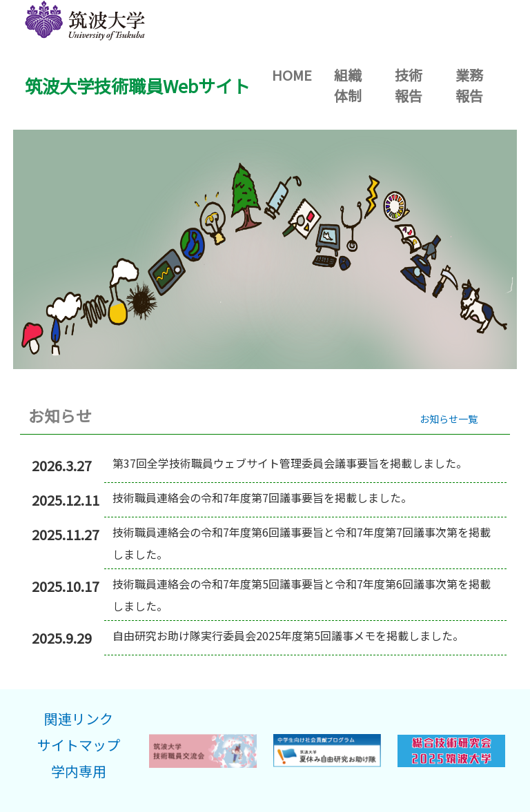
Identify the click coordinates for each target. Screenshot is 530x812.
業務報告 (469, 85)
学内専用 (79, 771)
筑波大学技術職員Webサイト (137, 86)
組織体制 (348, 85)
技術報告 (409, 85)
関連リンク (79, 719)
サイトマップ (79, 745)
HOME (297, 75)
